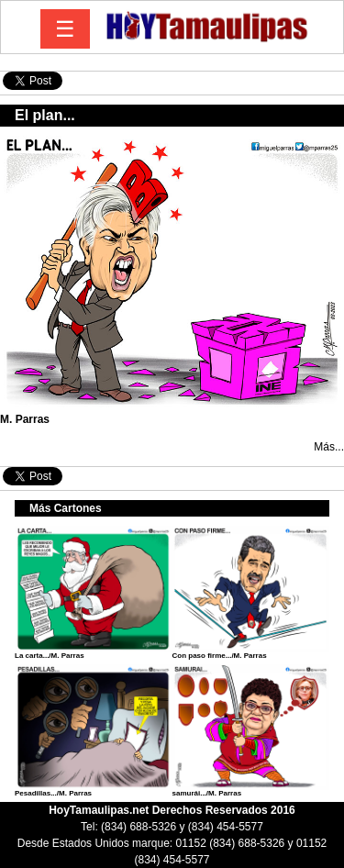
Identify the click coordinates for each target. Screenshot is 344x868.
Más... (329, 447)
